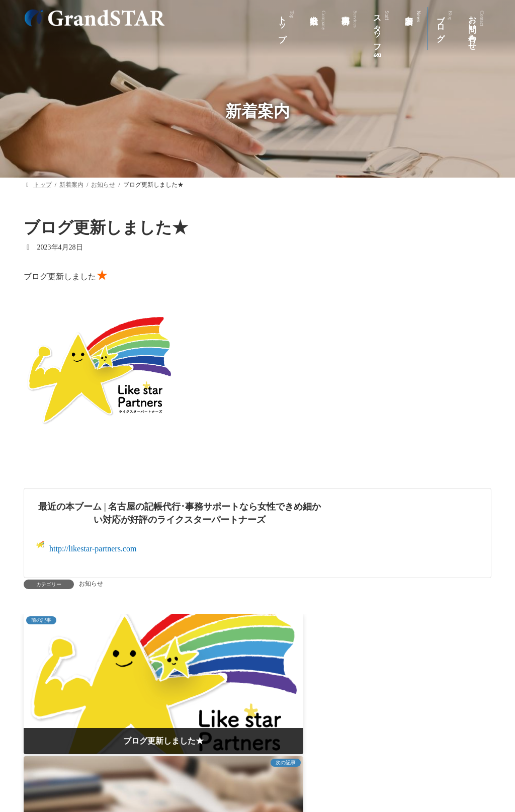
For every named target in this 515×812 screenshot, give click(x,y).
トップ (91, 766)
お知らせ (91, 584)
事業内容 (191, 766)
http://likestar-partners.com (86, 547)
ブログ (359, 766)
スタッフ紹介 (250, 766)
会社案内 (139, 766)
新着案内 (310, 766)
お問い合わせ (414, 766)
